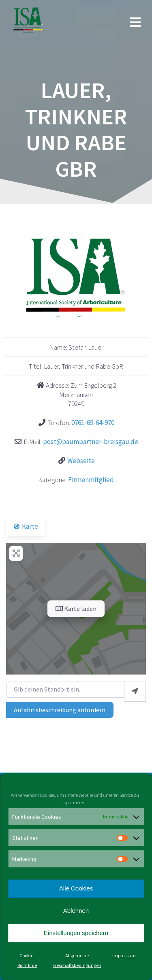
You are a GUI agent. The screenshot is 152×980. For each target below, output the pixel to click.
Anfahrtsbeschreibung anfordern (60, 710)
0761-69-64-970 (93, 423)
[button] (17, 278)
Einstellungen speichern (76, 933)
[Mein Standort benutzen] (135, 691)
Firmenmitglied (91, 480)
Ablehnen (76, 911)
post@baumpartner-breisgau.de (91, 442)
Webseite (81, 461)
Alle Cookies (76, 888)
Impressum (124, 955)
